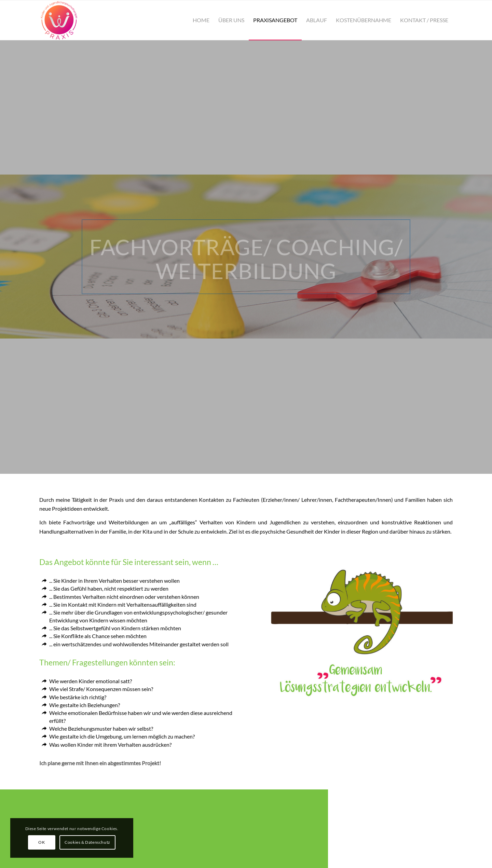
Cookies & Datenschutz (87, 842)
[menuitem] (201, 20)
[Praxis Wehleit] (59, 20)
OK (42, 842)
